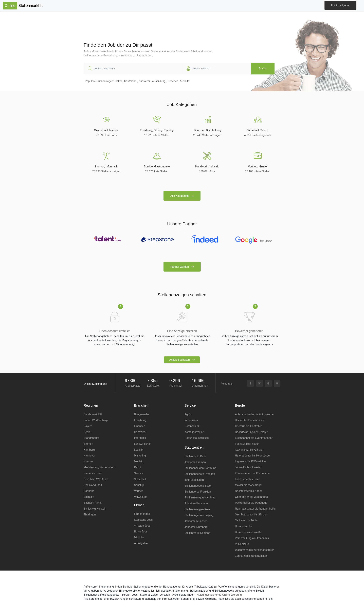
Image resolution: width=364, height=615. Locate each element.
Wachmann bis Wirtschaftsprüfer (254, 550)
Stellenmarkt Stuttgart (197, 533)
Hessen (88, 461)
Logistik (139, 450)
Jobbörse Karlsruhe (196, 503)
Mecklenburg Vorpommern (99, 467)
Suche (263, 68)
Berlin (87, 432)
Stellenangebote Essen (198, 486)
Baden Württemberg (96, 420)
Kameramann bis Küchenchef (253, 473)
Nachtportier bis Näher (248, 491)
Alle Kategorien (182, 196)
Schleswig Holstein (95, 509)
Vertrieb (139, 491)
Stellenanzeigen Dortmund (200, 468)
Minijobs (139, 537)
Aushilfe (185, 81)
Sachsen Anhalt (93, 503)
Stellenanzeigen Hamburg (200, 498)
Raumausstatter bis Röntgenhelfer (255, 509)
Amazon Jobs (142, 526)
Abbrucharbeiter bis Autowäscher (255, 414)
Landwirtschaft (143, 444)
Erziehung (140, 420)
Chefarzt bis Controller (248, 426)
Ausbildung (159, 81)
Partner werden (182, 267)
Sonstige (139, 485)
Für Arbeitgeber (340, 5)
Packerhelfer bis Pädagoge (251, 503)
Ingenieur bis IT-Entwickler (251, 461)
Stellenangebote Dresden (200, 474)
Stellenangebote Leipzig (199, 515)
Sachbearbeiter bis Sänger (251, 515)
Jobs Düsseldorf (194, 480)
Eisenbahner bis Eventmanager (254, 438)
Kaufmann (130, 81)
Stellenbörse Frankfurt (198, 492)
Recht (138, 467)
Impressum (191, 420)
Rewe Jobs (141, 532)
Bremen (88, 444)
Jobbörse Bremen (195, 462)
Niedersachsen (93, 473)
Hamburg (89, 450)
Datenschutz (192, 426)
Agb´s (188, 414)
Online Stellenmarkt (95, 384)
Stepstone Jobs (143, 520)
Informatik (140, 438)
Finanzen (140, 426)
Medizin (139, 461)
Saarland (89, 491)
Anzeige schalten (182, 360)
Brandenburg (91, 438)
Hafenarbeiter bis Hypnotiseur (253, 456)
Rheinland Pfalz (93, 485)
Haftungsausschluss (197, 438)
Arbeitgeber (141, 543)
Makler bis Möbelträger (249, 485)
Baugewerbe (142, 414)
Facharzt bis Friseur (247, 444)
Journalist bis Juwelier (248, 467)
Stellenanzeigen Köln (197, 509)
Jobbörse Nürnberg (196, 527)
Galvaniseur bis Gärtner (249, 450)
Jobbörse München (196, 521)
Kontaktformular (194, 432)
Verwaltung (141, 497)
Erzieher (173, 81)
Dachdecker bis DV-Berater (251, 432)
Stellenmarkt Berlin (196, 456)
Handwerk (140, 432)
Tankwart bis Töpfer (247, 520)
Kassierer (144, 81)
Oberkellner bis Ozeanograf (251, 497)
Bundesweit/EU (93, 414)
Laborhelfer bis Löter (247, 479)
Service (139, 473)
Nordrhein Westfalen (96, 479)
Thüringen (90, 515)
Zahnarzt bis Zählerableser (251, 556)
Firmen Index (142, 514)
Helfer (118, 81)
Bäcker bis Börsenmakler (250, 420)
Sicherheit (140, 479)
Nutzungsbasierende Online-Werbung (219, 595)
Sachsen (89, 497)
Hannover (89, 456)
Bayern (88, 426)
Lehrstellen (154, 386)
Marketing (140, 456)
